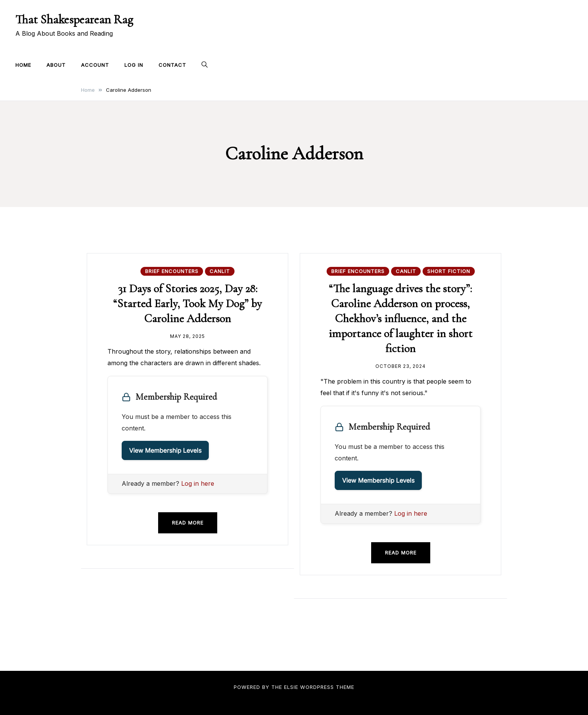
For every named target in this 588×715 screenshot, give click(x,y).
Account (95, 65)
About (56, 65)
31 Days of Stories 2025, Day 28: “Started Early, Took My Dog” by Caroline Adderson (187, 304)
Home (23, 65)
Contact (172, 65)
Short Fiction (449, 271)
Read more (188, 523)
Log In (134, 65)
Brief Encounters (172, 271)
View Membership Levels (165, 450)
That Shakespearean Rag (74, 19)
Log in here (198, 483)
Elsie (291, 687)
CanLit (220, 271)
